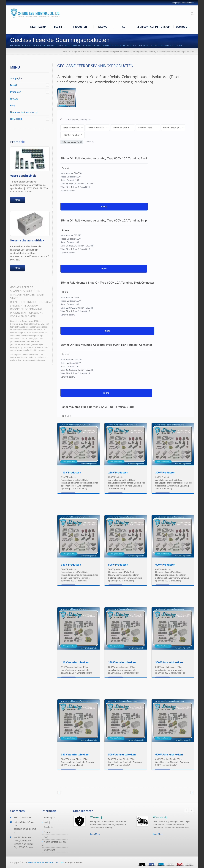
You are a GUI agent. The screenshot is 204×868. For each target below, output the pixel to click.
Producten (81, 27)
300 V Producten (165, 473)
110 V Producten (71, 473)
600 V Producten (165, 565)
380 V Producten (71, 565)
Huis (65, 52)
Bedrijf (60, 27)
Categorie (75, 52)
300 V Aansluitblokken (169, 662)
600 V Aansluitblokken (169, 755)
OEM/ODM (183, 27)
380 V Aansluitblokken (75, 755)
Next (191, 810)
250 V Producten (118, 473)
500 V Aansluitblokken (122, 755)
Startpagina (38, 27)
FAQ (123, 27)
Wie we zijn (97, 817)
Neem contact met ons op (153, 27)
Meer (17, 200)
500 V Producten (118, 565)
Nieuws (103, 27)
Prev (186, 810)
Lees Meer (95, 834)
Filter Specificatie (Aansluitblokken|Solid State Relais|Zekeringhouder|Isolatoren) (120, 52)
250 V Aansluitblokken (122, 662)
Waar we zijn (161, 817)
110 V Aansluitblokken (75, 662)
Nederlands (187, 3)
